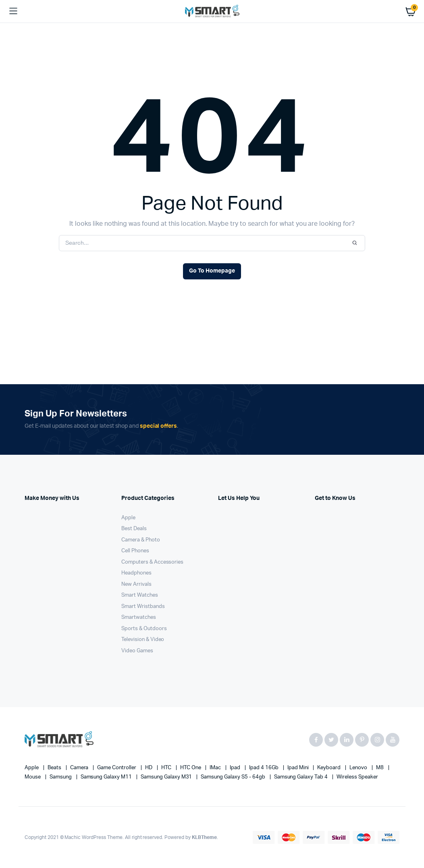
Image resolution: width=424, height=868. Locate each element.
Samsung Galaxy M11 (107, 777)
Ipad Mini (299, 768)
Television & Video (143, 640)
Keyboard (329, 768)
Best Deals (134, 529)
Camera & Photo (141, 540)
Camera (80, 768)
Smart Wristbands (143, 607)
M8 (380, 768)
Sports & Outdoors (144, 629)
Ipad (236, 768)
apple (32, 768)
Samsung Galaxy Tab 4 (301, 777)
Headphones (136, 573)
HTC (167, 768)
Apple (128, 518)
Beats (55, 768)
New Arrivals (136, 584)
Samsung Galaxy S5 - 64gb (233, 777)
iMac (216, 768)
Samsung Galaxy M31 (167, 777)
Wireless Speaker (357, 777)
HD (149, 768)
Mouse (33, 777)
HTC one (191, 768)
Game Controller (117, 768)
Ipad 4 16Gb (264, 768)
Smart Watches (140, 595)
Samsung (61, 777)
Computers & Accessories (152, 562)
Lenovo (359, 768)
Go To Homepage (212, 271)
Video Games (137, 651)
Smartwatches (139, 617)
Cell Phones (135, 551)
